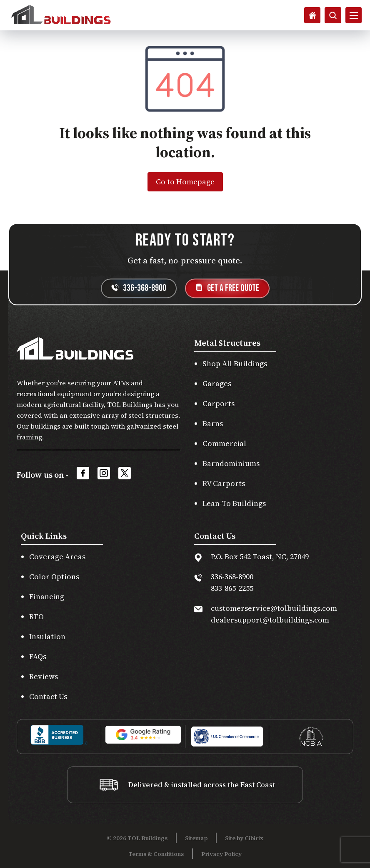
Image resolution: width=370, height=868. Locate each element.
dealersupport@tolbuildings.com (270, 620)
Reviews (44, 676)
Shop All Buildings (235, 363)
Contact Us (48, 696)
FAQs (38, 656)
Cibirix (254, 838)
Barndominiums (231, 463)
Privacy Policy (221, 854)
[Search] (312, 15)
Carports (219, 403)
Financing (47, 596)
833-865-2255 (232, 588)
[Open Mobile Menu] (353, 15)
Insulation (47, 636)
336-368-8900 (232, 577)
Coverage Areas (57, 557)
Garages (217, 383)
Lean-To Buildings (234, 503)
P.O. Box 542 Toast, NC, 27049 (260, 557)
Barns (213, 423)
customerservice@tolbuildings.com (274, 608)
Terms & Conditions (156, 854)
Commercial (224, 443)
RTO (36, 616)
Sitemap (196, 838)
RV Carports (224, 483)
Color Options (54, 577)
